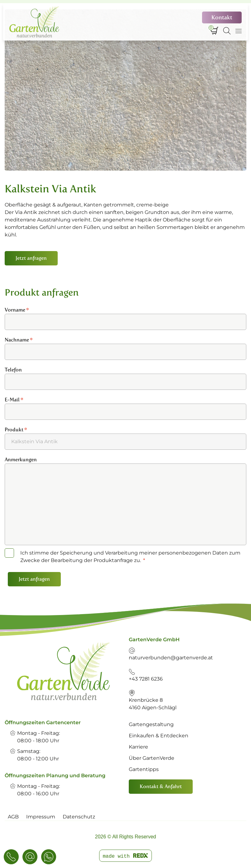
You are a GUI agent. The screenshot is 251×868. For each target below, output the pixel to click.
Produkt (16, 430)
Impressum (41, 817)
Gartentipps (144, 769)
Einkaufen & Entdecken (159, 736)
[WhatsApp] (49, 857)
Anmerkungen (21, 460)
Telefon (13, 370)
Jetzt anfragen (34, 579)
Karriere (138, 747)
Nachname (19, 340)
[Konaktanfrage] (30, 857)
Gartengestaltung (151, 724)
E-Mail (14, 400)
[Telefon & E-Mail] (11, 857)
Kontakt (222, 17)
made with (125, 856)
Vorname (17, 310)
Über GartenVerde (152, 758)
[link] (64, 671)
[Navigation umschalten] (239, 31)
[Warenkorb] (214, 31)
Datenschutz (79, 817)
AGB (13, 817)
